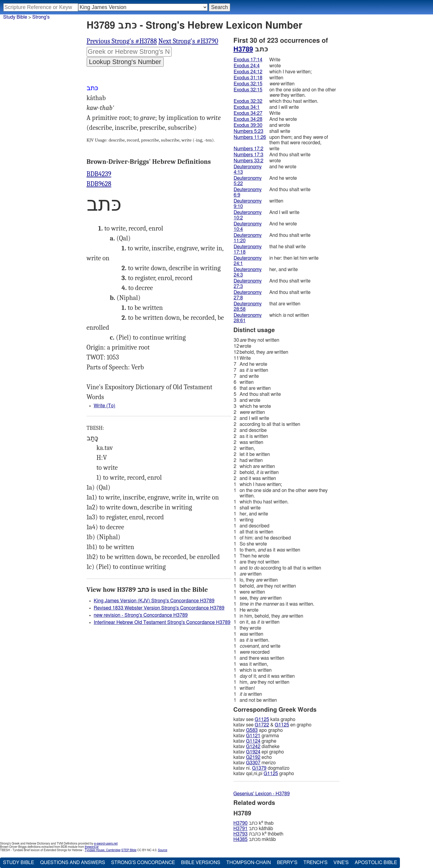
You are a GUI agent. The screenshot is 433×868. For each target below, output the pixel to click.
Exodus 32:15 (248, 84)
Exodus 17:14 (248, 60)
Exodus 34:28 (248, 119)
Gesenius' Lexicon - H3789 (262, 794)
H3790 (241, 823)
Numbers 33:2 (249, 161)
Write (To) (105, 406)
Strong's (41, 17)
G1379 (259, 768)
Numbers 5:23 (249, 131)
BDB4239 (99, 174)
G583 (252, 730)
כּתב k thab (254, 823)
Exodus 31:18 (248, 78)
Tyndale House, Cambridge (102, 850)
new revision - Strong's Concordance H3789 (141, 615)
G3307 (253, 763)
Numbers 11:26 (250, 137)
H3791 (241, 829)
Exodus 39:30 (248, 125)
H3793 (241, 834)
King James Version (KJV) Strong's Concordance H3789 (154, 601)
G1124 (253, 741)
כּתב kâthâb (253, 829)
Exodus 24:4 (247, 66)
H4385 (241, 839)
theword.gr (92, 847)
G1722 (262, 725)
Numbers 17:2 (249, 149)
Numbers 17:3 (249, 155)
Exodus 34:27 (248, 113)
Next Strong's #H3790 (188, 41)
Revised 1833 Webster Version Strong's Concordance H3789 (159, 608)
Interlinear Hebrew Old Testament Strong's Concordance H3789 (162, 622)
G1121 (253, 736)
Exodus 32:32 (248, 101)
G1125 (262, 720)
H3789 (243, 49)
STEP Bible (129, 850)
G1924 (253, 752)
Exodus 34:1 (247, 107)
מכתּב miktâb (255, 839)
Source (163, 850)
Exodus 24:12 (248, 72)
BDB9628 (99, 184)
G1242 (253, 747)
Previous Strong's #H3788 (122, 41)
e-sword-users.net (106, 844)
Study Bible (15, 17)
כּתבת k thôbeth (258, 834)
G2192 (253, 757)
